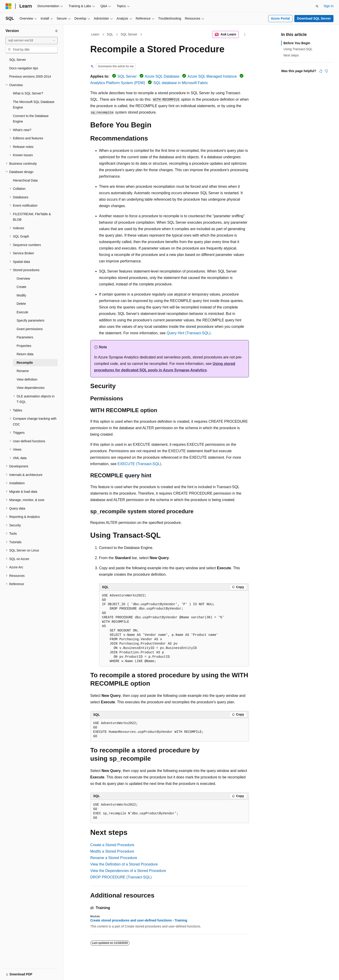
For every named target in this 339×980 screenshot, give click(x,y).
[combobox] (32, 41)
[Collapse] (56, 31)
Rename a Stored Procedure (114, 858)
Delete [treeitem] (21, 304)
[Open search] (317, 6)
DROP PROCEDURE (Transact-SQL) (121, 877)
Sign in (329, 6)
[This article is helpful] (321, 71)
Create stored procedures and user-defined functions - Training (139, 920)
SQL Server (129, 34)
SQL (110, 34)
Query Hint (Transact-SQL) (189, 333)
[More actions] (245, 35)
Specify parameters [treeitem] (31, 320)
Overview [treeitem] (23, 279)
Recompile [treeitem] (25, 363)
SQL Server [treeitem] (18, 60)
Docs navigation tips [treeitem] (24, 68)
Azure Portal (280, 18)
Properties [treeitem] (24, 346)
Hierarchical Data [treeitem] (25, 180)
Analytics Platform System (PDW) (118, 83)
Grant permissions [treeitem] (30, 329)
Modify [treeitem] (21, 295)
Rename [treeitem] (23, 371)
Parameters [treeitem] (25, 337)
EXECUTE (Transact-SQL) (139, 464)
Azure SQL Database (162, 76)
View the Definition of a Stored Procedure (124, 864)
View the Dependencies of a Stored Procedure (128, 871)
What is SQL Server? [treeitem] (28, 93)
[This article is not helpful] (326, 71)
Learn (95, 34)
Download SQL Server (314, 18)
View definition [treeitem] (27, 379)
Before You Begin (297, 43)
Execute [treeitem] (22, 312)
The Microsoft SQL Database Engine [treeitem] (34, 105)
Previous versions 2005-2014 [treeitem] (30, 76)
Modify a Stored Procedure (112, 851)
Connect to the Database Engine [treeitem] (31, 119)
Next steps (291, 55)
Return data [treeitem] (25, 354)
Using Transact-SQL (298, 49)
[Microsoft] (9, 6)
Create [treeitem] (21, 287)
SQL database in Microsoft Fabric (181, 83)
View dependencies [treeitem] (31, 388)
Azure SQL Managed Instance (212, 76)
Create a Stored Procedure (112, 845)
